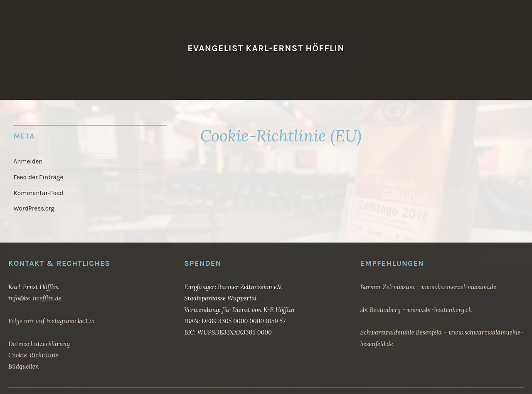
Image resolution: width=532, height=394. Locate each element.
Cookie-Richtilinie (33, 355)
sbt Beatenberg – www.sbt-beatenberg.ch (416, 310)
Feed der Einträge (38, 177)
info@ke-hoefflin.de (35, 298)
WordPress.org (34, 208)
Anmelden (28, 161)
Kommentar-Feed (38, 193)
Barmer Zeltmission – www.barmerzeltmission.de (429, 287)
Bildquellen (24, 366)
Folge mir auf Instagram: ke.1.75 (51, 321)
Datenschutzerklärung (39, 344)
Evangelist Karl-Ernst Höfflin (266, 48)
